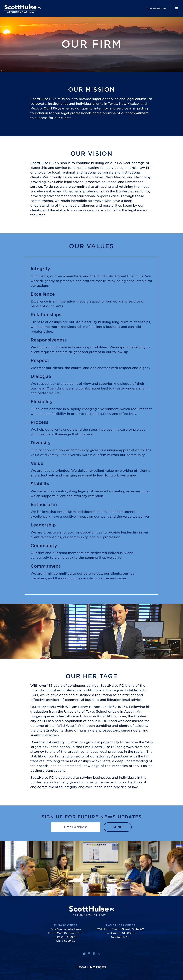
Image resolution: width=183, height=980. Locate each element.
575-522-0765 (121, 937)
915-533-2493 (157, 9)
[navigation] (177, 9)
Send (118, 827)
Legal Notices (91, 967)
